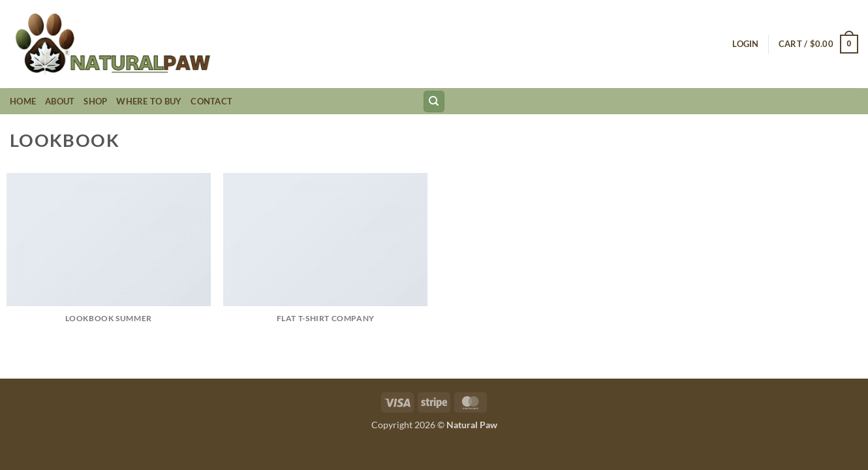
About (60, 101)
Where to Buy (149, 101)
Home (23, 101)
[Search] (434, 102)
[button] (745, 44)
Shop (95, 101)
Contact (211, 101)
